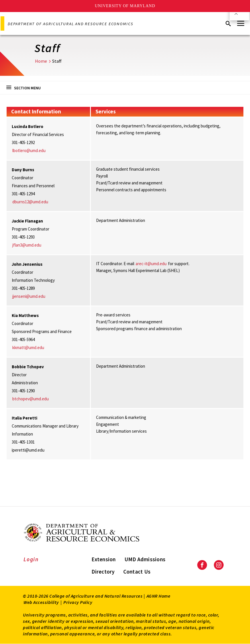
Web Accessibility (41, 602)
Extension (103, 559)
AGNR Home (159, 596)
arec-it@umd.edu (151, 264)
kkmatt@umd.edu (28, 347)
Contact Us (137, 572)
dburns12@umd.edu (30, 202)
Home (41, 61)
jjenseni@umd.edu (29, 296)
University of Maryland (125, 6)
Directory (103, 572)
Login (31, 559)
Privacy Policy (78, 602)
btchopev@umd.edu (31, 399)
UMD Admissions (145, 559)
